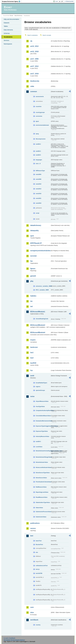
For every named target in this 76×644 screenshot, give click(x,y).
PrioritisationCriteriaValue (43, 482)
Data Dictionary (18, 16)
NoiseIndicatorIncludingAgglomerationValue (43, 451)
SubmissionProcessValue (43, 512)
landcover (34, 347)
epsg (37, 134)
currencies (39, 116)
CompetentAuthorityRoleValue (43, 410)
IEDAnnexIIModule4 (38, 332)
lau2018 (33, 363)
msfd (32, 376)
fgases (33, 269)
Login (57, 1)
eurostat (33, 256)
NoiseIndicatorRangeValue (43, 457)
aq (31, 41)
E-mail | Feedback (9, 638)
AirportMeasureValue (42, 401)
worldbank (34, 620)
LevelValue (39, 447)
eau (37, 552)
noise (32, 396)
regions (38, 387)
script (37, 213)
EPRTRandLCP (36, 243)
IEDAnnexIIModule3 (38, 325)
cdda (32, 86)
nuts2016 (38, 194)
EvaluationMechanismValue (43, 421)
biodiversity (35, 81)
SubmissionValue (41, 517)
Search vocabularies (32, 35)
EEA (12, 1)
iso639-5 (38, 155)
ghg (32, 281)
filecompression (41, 139)
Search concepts (47, 35)
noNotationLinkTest (42, 566)
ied (31, 306)
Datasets (6, 23)
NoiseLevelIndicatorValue (43, 467)
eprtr (32, 236)
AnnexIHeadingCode (42, 319)
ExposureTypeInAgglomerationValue (43, 426)
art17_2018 (34, 74)
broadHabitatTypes (41, 383)
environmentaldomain (42, 125)
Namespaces (8, 44)
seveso (33, 528)
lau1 (32, 353)
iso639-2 (38, 144)
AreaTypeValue (40, 406)
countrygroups (40, 112)
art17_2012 (34, 66)
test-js (38, 569)
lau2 (32, 358)
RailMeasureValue (41, 487)
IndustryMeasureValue (42, 436)
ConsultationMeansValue (43, 416)
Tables (6, 26)
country (38, 625)
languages (39, 160)
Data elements (8, 30)
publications (35, 523)
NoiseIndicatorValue (42, 462)
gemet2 (33, 276)
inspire (33, 340)
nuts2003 (38, 174)
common (34, 92)
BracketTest (39, 545)
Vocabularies (8, 37)
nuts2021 (38, 198)
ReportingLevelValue (42, 492)
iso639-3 (38, 151)
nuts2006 (38, 179)
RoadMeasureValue (42, 497)
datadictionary (36, 225)
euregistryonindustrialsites (40, 251)
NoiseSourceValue (41, 478)
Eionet (12, 16)
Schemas (7, 33)
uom (32, 607)
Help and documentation (11, 19)
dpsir (37, 121)
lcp (31, 370)
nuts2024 (38, 203)
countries (39, 106)
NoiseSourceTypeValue (43, 473)
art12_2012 (34, 46)
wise (32, 612)
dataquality (34, 231)
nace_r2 (38, 164)
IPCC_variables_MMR (42, 290)
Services (6, 40)
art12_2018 (34, 52)
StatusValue (39, 508)
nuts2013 (38, 189)
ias (31, 301)
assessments (40, 96)
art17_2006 (34, 59)
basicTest (39, 541)
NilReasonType (40, 171)
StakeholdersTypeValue (43, 502)
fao (31, 261)
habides (33, 296)
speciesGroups (40, 390)
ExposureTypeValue (42, 431)
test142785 (39, 573)
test (32, 536)
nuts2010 (38, 184)
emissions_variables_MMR (43, 286)
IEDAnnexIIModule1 (38, 312)
